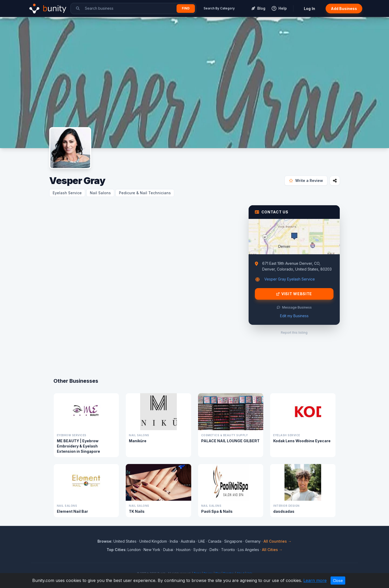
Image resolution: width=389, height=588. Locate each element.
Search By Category (219, 8)
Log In (309, 9)
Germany (253, 541)
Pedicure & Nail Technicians (145, 193)
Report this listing (294, 333)
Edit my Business (294, 316)
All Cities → (272, 550)
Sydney (200, 550)
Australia (188, 541)
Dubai (168, 550)
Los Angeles (248, 550)
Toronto (228, 550)
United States (125, 541)
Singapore (233, 541)
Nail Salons (100, 193)
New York (152, 550)
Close (338, 581)
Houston (183, 550)
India (174, 541)
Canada (215, 541)
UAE (202, 541)
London (134, 550)
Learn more (315, 580)
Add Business (344, 9)
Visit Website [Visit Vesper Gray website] (294, 294)
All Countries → (278, 541)
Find (186, 8)
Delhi (214, 550)
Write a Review (306, 180)
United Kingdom (153, 541)
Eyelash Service (67, 193)
